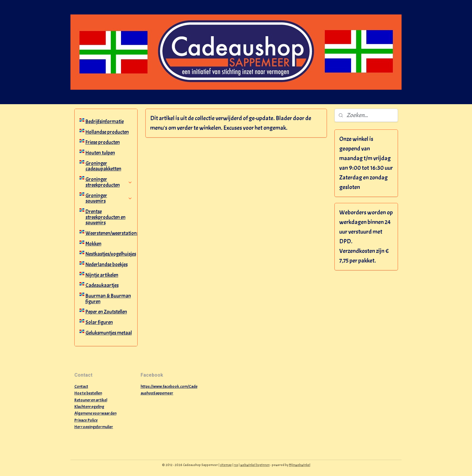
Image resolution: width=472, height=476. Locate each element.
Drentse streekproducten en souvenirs (106, 217)
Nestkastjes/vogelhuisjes (111, 254)
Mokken (93, 244)
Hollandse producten (107, 132)
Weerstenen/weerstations (112, 233)
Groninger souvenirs (109, 198)
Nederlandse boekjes (107, 264)
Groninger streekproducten (109, 182)
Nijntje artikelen (102, 275)
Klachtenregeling (89, 407)
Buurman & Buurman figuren (108, 299)
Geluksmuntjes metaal (109, 333)
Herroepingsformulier (94, 427)
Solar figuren (99, 322)
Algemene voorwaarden (95, 413)
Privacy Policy (86, 420)
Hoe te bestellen (88, 393)
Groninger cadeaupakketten (103, 166)
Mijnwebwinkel (300, 465)
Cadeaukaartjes (102, 285)
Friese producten (103, 142)
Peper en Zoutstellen (106, 312)
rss (236, 465)
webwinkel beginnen (255, 465)
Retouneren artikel (91, 400)
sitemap (226, 465)
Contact (81, 386)
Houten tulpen (100, 153)
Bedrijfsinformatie (105, 121)
